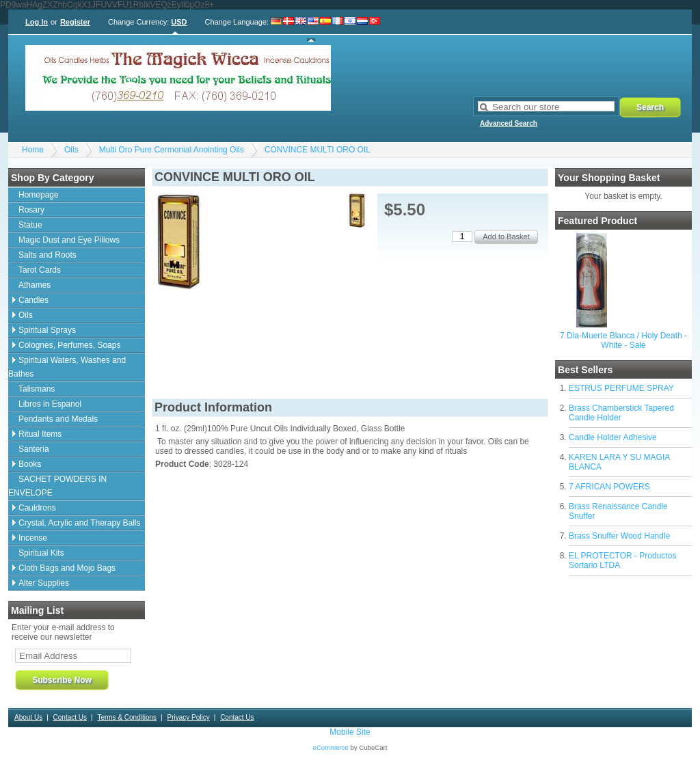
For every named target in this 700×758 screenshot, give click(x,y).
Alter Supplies (44, 583)
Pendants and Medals (58, 419)
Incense (33, 538)
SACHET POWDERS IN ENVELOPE (57, 486)
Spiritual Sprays (47, 330)
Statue (30, 225)
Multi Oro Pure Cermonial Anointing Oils (172, 150)
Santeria (34, 449)
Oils (71, 150)
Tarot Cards (40, 270)
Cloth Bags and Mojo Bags (67, 568)
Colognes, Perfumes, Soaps (69, 345)
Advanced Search (509, 123)
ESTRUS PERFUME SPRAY (621, 388)
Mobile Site (350, 732)
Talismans (37, 389)
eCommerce (331, 747)
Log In (37, 22)
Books (30, 464)
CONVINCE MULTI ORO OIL (318, 150)
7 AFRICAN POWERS (609, 487)
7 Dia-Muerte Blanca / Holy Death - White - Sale (623, 340)
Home (33, 150)
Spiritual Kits (41, 553)
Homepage (39, 195)
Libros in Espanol (50, 404)
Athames (35, 285)
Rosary (31, 210)
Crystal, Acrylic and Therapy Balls (80, 523)
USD (179, 22)
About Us (28, 717)
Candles (33, 300)
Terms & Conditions (127, 717)
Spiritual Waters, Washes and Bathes (67, 367)
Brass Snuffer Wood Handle (619, 536)
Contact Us (70, 717)
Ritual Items (40, 434)
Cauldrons (37, 508)
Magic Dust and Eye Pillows (69, 240)
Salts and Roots (48, 255)
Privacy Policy (188, 717)
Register (75, 22)
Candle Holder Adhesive (613, 437)
